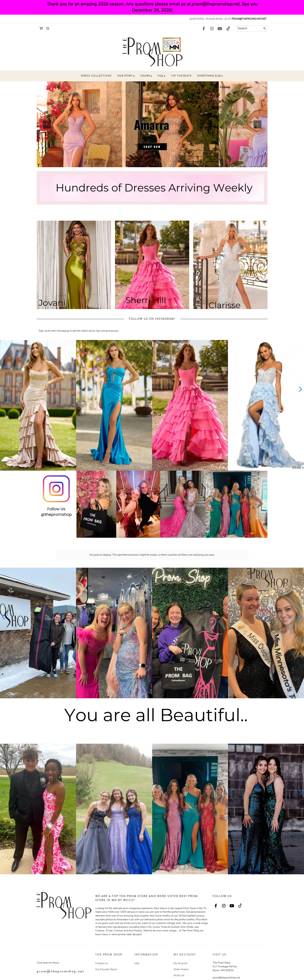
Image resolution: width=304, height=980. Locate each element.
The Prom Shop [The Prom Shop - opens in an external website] (221, 945)
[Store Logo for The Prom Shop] (152, 52)
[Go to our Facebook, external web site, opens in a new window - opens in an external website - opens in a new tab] (204, 29)
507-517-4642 (227, 967)
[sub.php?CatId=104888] (152, 124)
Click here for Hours (48, 945)
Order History (181, 951)
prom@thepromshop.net (249, 19)
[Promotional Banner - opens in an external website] (152, 504)
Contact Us (102, 945)
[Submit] (264, 28)
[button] (96, 76)
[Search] (252, 28)
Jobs (137, 945)
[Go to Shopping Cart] (41, 28)
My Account (180, 945)
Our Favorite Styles (106, 951)
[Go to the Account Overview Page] (48, 29)
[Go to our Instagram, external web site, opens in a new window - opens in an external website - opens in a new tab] (212, 29)
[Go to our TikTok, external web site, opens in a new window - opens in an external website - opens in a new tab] (228, 28)
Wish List (179, 957)
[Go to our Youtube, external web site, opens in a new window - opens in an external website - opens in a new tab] (220, 29)
